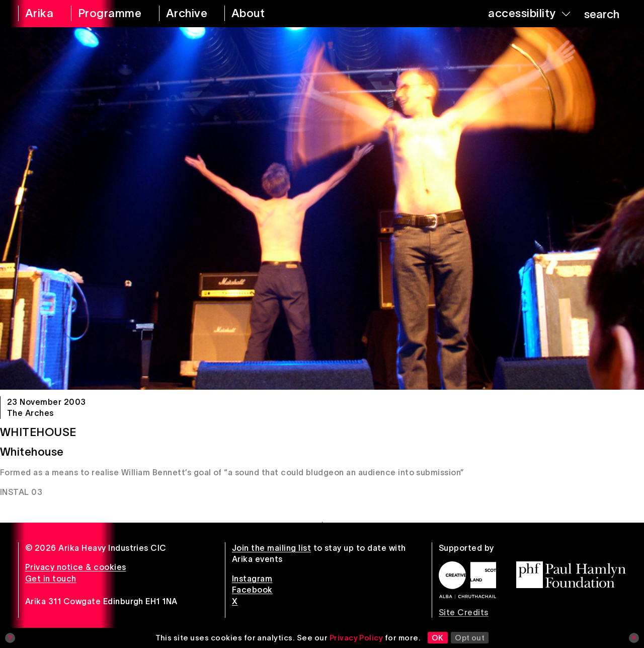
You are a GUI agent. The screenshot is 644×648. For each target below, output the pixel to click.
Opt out (470, 638)
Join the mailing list (271, 548)
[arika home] (38, 14)
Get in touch (51, 579)
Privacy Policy (356, 638)
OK (438, 638)
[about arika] (259, 14)
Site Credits (464, 612)
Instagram (252, 579)
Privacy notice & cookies (76, 567)
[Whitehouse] (322, 208)
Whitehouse (38, 432)
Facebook (252, 590)
